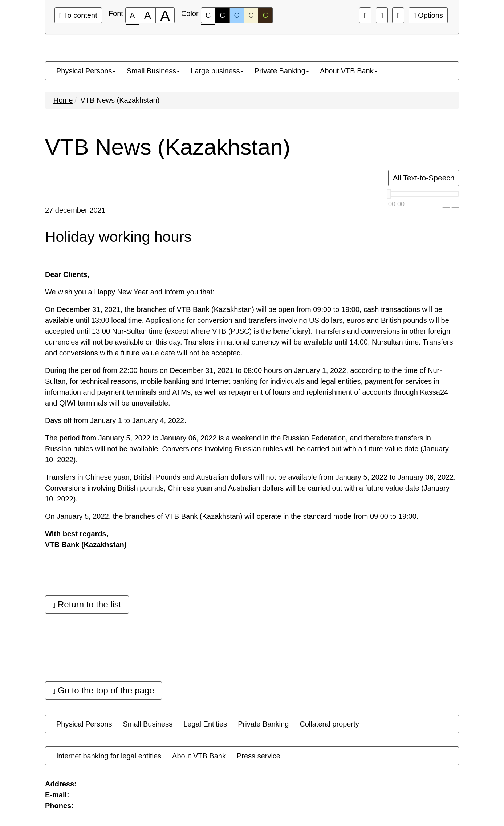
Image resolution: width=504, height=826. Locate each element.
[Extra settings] (398, 15)
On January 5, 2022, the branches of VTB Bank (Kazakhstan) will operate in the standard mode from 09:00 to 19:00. (232, 516)
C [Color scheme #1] (208, 17)
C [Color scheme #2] (222, 15)
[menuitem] (86, 71)
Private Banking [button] (282, 71)
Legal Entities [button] (205, 724)
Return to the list (87, 604)
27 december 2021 (75, 210)
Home (63, 100)
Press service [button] (259, 756)
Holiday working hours (118, 237)
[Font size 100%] (132, 15)
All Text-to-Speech (423, 178)
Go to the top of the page (103, 690)
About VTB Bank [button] (349, 71)
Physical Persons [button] (86, 71)
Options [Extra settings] (428, 15)
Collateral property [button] (329, 724)
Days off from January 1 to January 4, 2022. (116, 420)
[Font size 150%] (147, 15)
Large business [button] (217, 71)
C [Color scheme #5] (265, 15)
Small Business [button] (153, 71)
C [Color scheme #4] (251, 15)
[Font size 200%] (165, 15)
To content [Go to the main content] (78, 15)
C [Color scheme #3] (237, 15)
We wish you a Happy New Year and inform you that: (130, 292)
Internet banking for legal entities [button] (109, 756)
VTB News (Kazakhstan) (120, 100)
